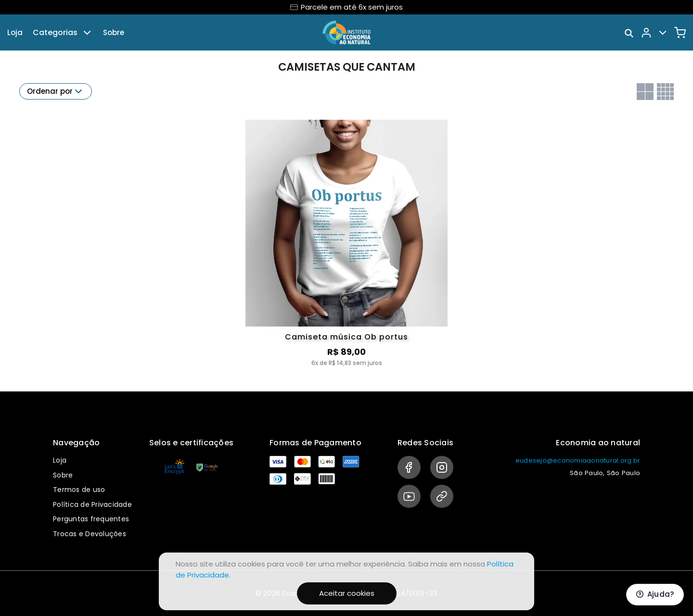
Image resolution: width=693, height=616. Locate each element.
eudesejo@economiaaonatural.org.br (578, 460)
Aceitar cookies (347, 593)
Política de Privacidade (92, 504)
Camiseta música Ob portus (346, 337)
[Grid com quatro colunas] (665, 92)
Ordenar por (56, 91)
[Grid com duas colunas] (645, 92)
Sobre (114, 32)
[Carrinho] (680, 33)
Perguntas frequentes (91, 519)
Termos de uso (79, 490)
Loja (15, 32)
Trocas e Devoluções (90, 534)
